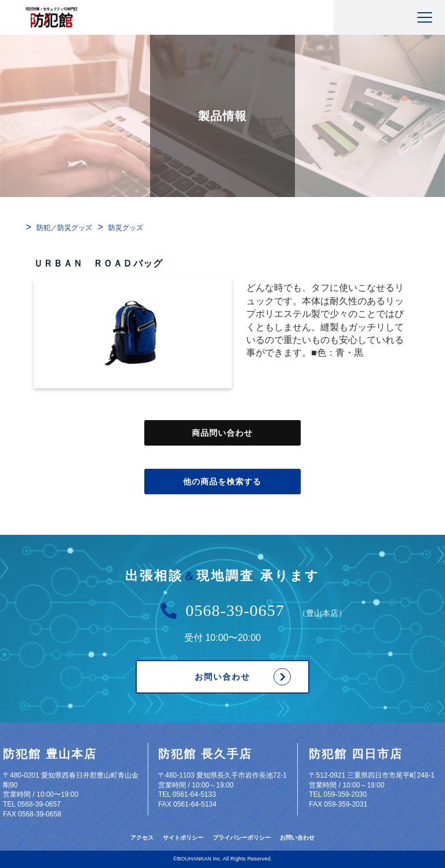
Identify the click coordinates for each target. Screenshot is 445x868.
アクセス (142, 838)
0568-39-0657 (235, 611)
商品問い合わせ (222, 433)
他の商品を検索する (222, 482)
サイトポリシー (183, 838)
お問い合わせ (222, 677)
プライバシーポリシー (242, 838)
